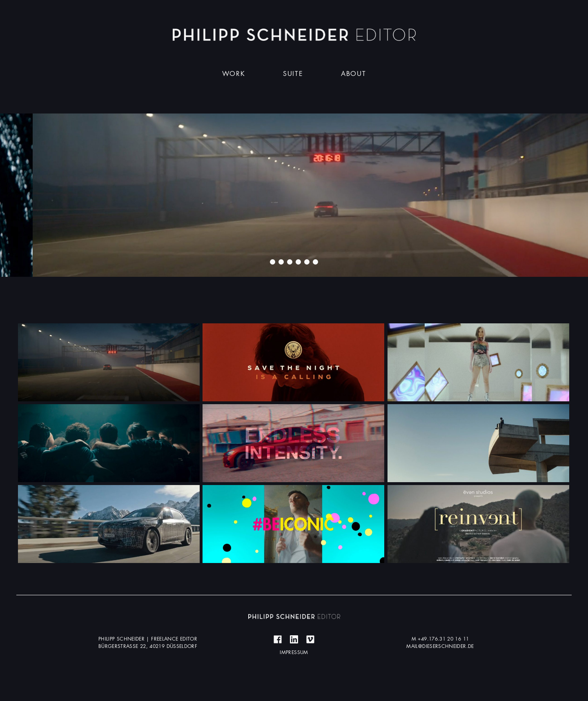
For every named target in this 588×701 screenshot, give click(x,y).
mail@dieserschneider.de (440, 646)
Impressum (294, 652)
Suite (293, 74)
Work (234, 74)
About (353, 74)
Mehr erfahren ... (109, 362)
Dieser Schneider (294, 35)
